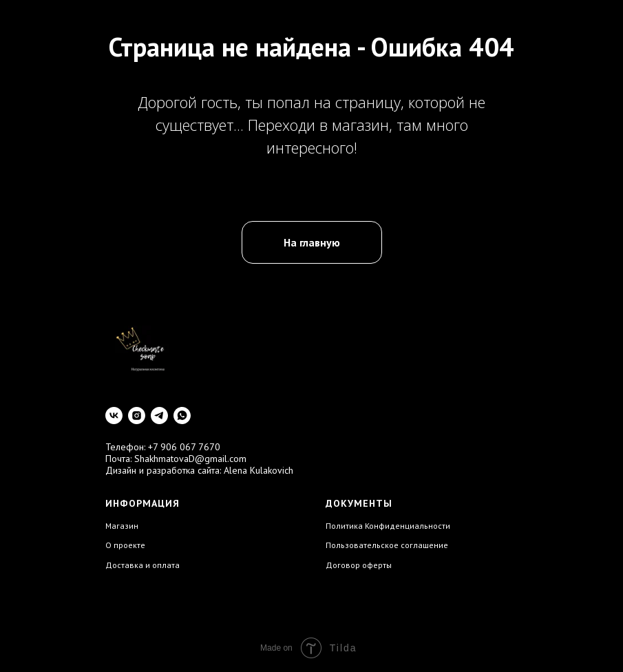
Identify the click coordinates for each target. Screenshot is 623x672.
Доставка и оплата (142, 565)
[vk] (114, 416)
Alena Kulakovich (258, 470)
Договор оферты (359, 565)
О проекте (125, 545)
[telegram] (159, 416)
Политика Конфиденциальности (388, 526)
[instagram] (137, 416)
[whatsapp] (182, 416)
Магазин (122, 526)
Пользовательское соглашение (387, 545)
